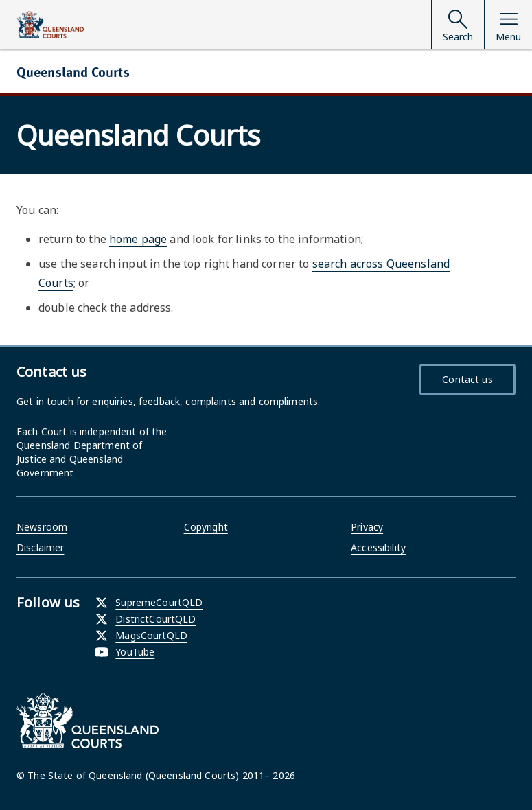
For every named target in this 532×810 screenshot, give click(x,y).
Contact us (467, 379)
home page (138, 239)
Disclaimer (40, 547)
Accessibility (378, 547)
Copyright (206, 527)
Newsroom (42, 527)
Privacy (367, 527)
